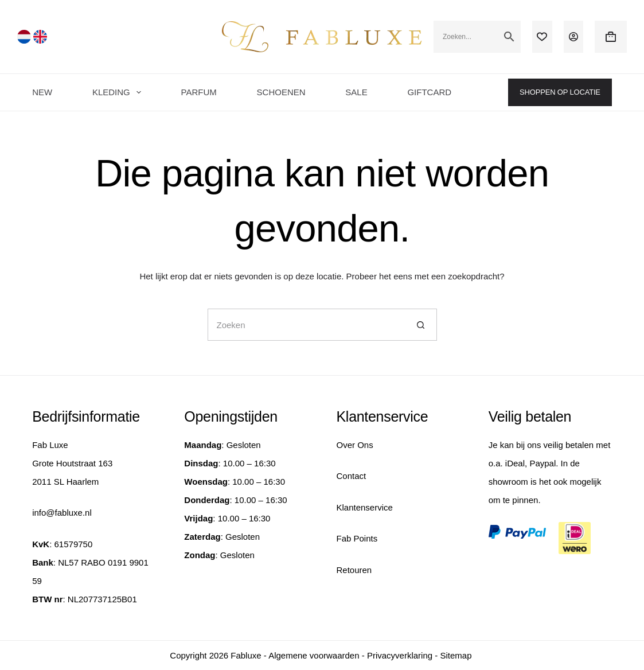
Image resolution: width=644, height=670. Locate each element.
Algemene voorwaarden (314, 655)
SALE (356, 92)
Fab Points (357, 538)
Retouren (354, 570)
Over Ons (355, 445)
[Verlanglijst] (542, 37)
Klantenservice (365, 507)
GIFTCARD (429, 92)
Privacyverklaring (400, 655)
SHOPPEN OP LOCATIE (560, 92)
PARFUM (199, 92)
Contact (352, 476)
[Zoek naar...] (306, 325)
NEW (42, 92)
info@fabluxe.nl (62, 513)
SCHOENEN (281, 92)
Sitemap (456, 655)
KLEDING (119, 92)
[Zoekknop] (421, 325)
